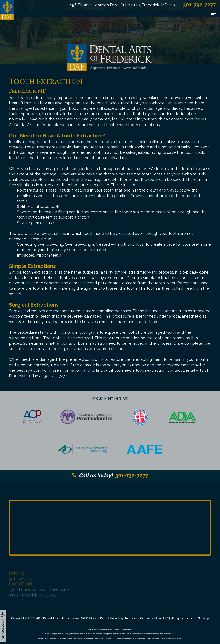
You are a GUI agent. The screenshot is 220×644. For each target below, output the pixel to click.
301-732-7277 (110, 475)
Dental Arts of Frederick (36, 125)
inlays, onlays (178, 142)
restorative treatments (116, 142)
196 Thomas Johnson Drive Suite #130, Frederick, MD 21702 (124, 5)
